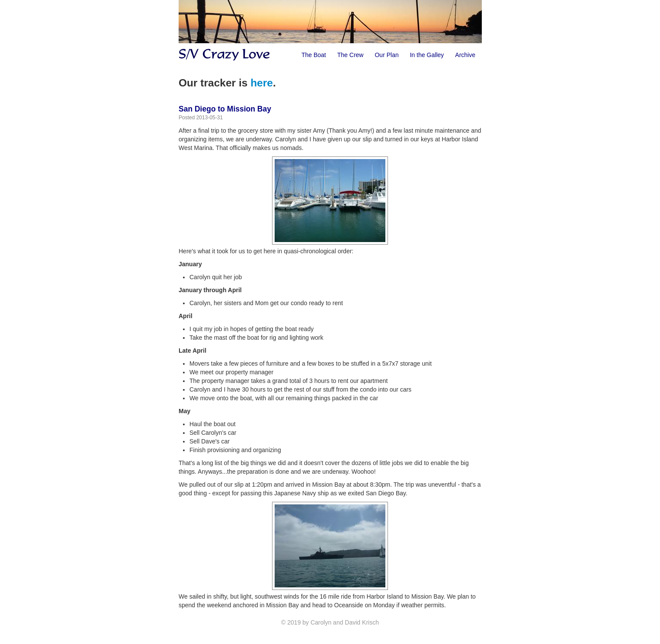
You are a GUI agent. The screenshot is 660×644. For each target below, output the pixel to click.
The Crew (351, 55)
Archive (465, 55)
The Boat (314, 55)
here (262, 83)
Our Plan (386, 55)
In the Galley (427, 55)
